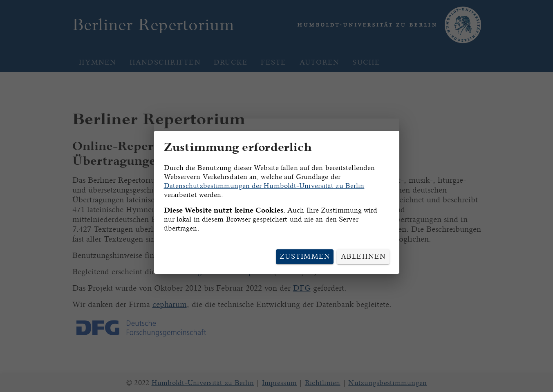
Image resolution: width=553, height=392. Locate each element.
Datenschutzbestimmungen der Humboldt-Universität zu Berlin (264, 186)
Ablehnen (364, 256)
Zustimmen (305, 256)
